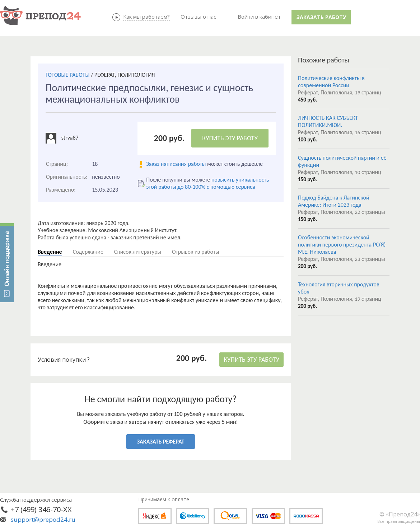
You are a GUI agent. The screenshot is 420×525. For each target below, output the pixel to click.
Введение (50, 252)
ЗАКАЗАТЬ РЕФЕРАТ (161, 442)
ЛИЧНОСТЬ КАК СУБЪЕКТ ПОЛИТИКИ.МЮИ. (328, 121)
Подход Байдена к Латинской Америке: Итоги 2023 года (334, 201)
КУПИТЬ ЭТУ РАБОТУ (230, 138)
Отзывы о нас (198, 17)
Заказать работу (321, 17)
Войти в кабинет (259, 17)
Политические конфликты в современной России (331, 82)
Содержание (88, 252)
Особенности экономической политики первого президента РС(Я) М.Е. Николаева (342, 245)
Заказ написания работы (176, 164)
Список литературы (138, 252)
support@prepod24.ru (43, 519)
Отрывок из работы (196, 252)
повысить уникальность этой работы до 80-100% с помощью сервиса (207, 183)
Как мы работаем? (146, 17)
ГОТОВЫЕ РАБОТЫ (67, 75)
